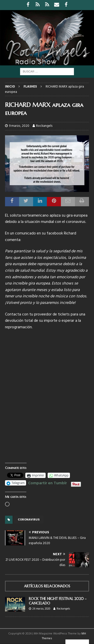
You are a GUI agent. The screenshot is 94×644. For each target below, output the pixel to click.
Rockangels (44, 126)
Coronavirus (29, 520)
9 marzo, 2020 (19, 126)
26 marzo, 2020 (41, 609)
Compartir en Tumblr (48, 482)
